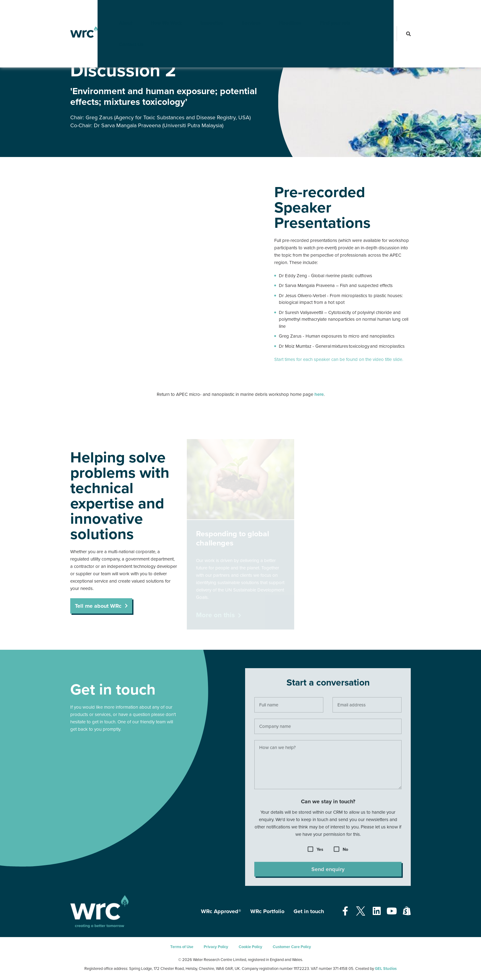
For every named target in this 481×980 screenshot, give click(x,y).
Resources (79, 52)
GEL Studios (386, 969)
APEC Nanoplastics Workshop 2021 (124, 52)
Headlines (280, 11)
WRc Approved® (221, 911)
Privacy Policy (216, 947)
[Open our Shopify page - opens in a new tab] (407, 911)
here (319, 394)
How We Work (156, 11)
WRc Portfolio (267, 911)
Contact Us (371, 11)
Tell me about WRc (98, 606)
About (115, 11)
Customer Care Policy (292, 947)
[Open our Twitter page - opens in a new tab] (360, 911)
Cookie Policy (250, 947)
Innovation (202, 11)
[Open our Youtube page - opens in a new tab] (392, 911)
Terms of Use (182, 947)
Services (241, 11)
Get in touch (309, 911)
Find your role (325, 11)
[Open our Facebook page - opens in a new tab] (345, 911)
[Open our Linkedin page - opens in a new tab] (377, 911)
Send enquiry (328, 872)
